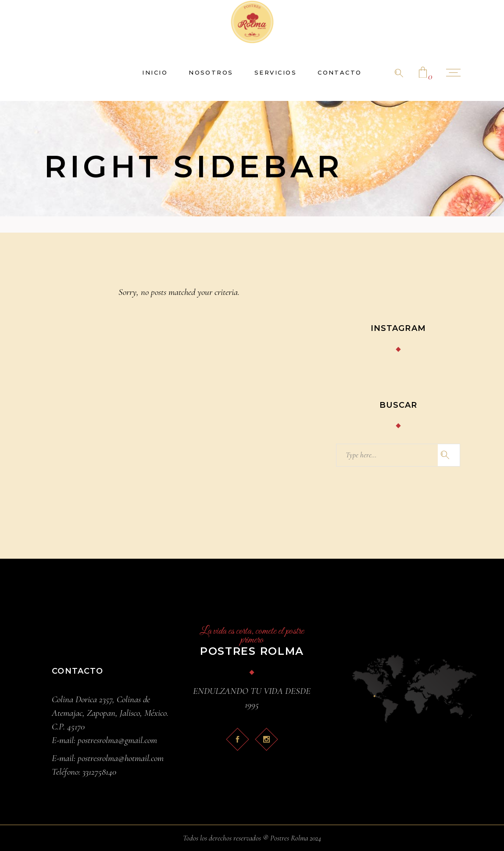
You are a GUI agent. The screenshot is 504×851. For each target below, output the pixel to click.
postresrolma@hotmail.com (121, 758)
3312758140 (99, 772)
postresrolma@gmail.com (117, 740)
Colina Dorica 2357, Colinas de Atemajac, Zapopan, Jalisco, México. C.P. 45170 (110, 713)
